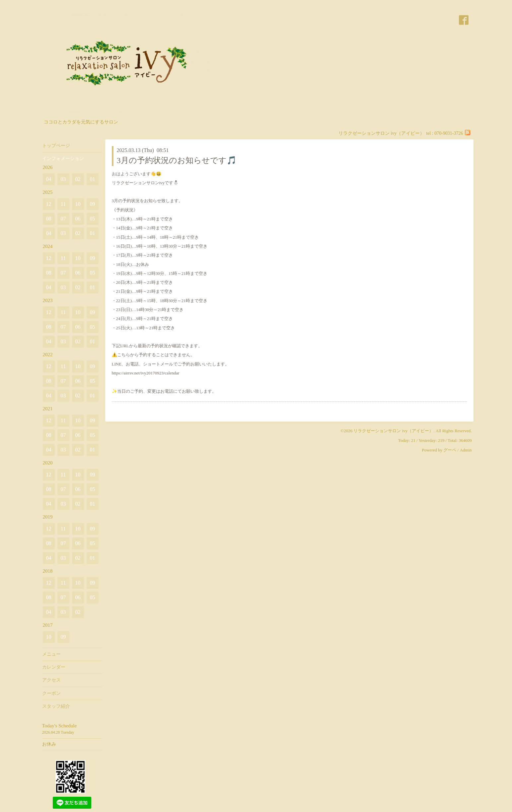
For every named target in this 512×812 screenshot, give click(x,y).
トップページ (56, 146)
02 (78, 179)
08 (49, 219)
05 (93, 219)
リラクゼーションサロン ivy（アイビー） (393, 431)
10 (78, 204)
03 (63, 179)
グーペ (450, 450)
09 (93, 204)
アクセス (51, 680)
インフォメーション (63, 159)
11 (63, 204)
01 (93, 179)
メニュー (51, 654)
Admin (466, 450)
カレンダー (54, 667)
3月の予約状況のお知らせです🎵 (177, 160)
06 (78, 219)
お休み (49, 744)
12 (49, 204)
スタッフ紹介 (56, 706)
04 (49, 179)
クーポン (51, 693)
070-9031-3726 (449, 133)
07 (63, 219)
